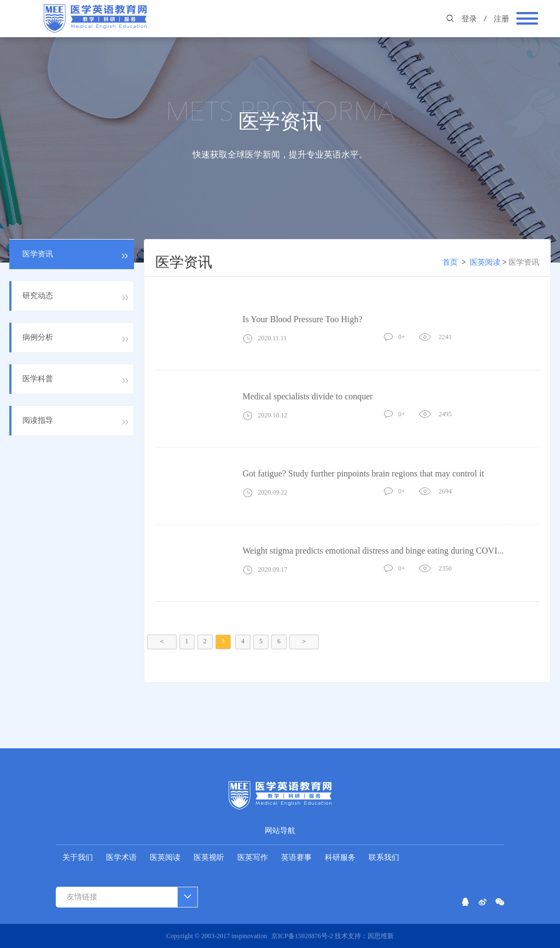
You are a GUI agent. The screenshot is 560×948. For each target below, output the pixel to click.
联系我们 (384, 857)
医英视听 (209, 857)
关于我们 (78, 857)
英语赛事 (296, 857)
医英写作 (253, 857)
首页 (450, 262)
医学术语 (121, 857)
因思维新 (381, 936)
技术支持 (348, 936)
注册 (501, 19)
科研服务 (340, 857)
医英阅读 (485, 262)
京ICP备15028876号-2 (303, 936)
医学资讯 (524, 262)
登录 (469, 19)
